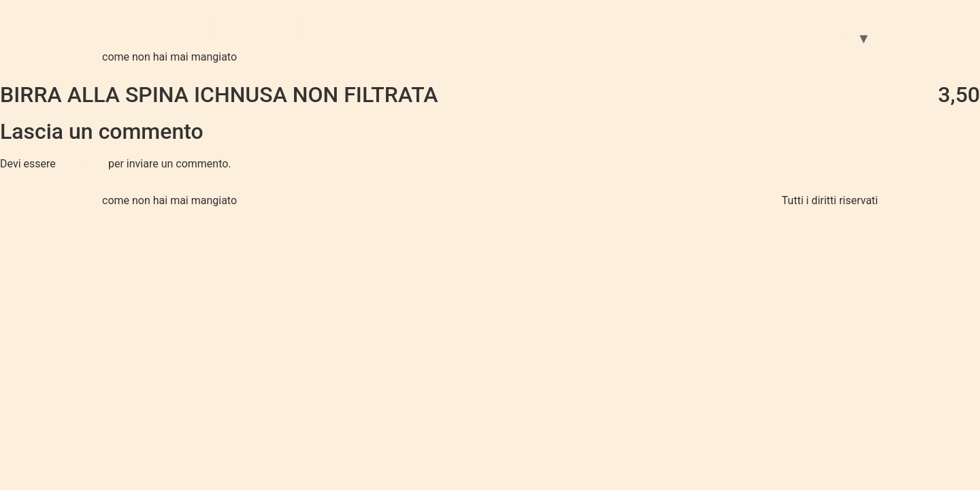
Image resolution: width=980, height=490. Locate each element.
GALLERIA (825, 38)
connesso (82, 164)
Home (765, 38)
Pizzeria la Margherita (235, 27)
